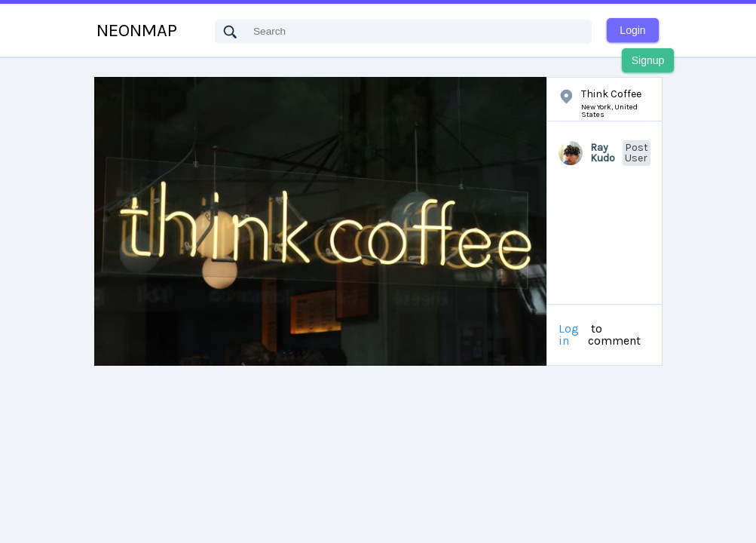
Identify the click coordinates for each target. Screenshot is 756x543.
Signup (648, 60)
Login (632, 30)
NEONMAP (137, 30)
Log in (569, 335)
